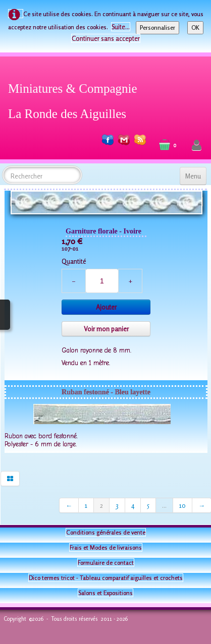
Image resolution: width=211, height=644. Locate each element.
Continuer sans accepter (106, 38)
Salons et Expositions (105, 593)
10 (182, 505)
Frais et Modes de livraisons (106, 547)
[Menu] (193, 176)
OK (195, 27)
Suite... (121, 27)
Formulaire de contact (106, 563)
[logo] (76, 99)
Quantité (74, 261)
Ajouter (106, 307)
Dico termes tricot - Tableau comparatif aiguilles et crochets (106, 578)
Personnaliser (157, 27)
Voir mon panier (106, 329)
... (164, 505)
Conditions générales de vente (106, 532)
